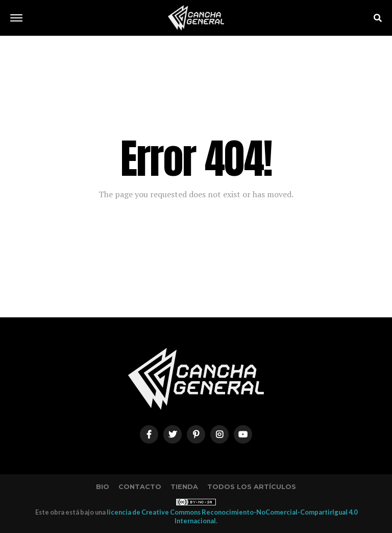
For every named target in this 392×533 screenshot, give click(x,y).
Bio (103, 487)
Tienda (184, 487)
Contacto (140, 487)
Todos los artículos (252, 487)
